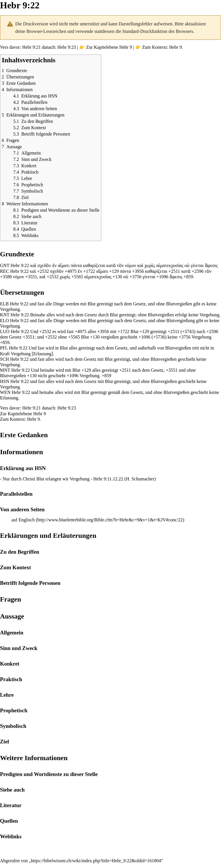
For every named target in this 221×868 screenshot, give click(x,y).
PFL (4, 348)
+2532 (43, 271)
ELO (4, 321)
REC (4, 271)
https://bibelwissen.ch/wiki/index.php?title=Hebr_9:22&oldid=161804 (96, 861)
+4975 (71, 271)
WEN (5, 392)
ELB (4, 304)
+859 (188, 277)
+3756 (135, 277)
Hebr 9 (126, 47)
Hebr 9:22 (20, 265)
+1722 (89, 271)
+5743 (188, 331)
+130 (117, 277)
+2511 (174, 271)
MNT (5, 370)
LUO (5, 331)
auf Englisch (23, 520)
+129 (114, 271)
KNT (5, 315)
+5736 (159, 337)
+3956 (138, 271)
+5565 (77, 277)
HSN (5, 381)
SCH (4, 359)
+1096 (162, 277)
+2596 (198, 271)
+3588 (6, 277)
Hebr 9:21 (31, 47)
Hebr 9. (176, 47)
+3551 (31, 277)
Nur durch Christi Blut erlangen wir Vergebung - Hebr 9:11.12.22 (63, 479)
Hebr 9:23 (67, 47)
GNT (5, 265)
